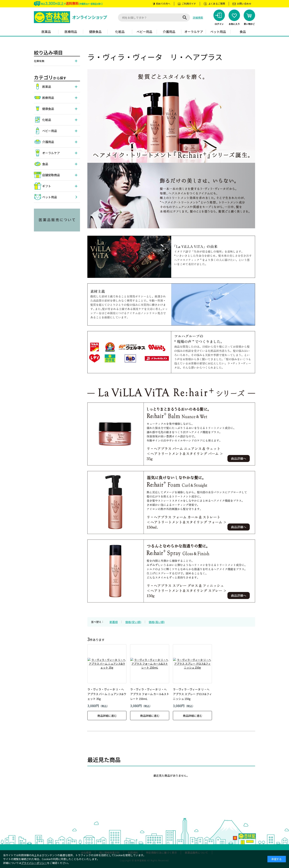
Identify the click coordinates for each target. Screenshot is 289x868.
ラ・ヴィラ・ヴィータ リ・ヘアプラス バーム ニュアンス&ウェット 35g (107, 694)
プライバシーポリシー (34, 863)
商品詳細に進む (107, 716)
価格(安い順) (133, 622)
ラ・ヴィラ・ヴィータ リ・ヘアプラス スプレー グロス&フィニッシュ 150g (192, 694)
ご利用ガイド (189, 4)
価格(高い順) (157, 622)
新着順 (114, 622)
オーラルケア (194, 32)
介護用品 (169, 32)
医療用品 (71, 32)
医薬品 (46, 32)
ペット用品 (218, 32)
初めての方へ (163, 4)
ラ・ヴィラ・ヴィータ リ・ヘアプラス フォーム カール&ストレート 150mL (150, 694)
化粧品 (120, 32)
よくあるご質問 (217, 4)
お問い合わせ (244, 4)
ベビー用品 (144, 32)
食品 (243, 32)
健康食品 (95, 32)
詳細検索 (198, 17)
